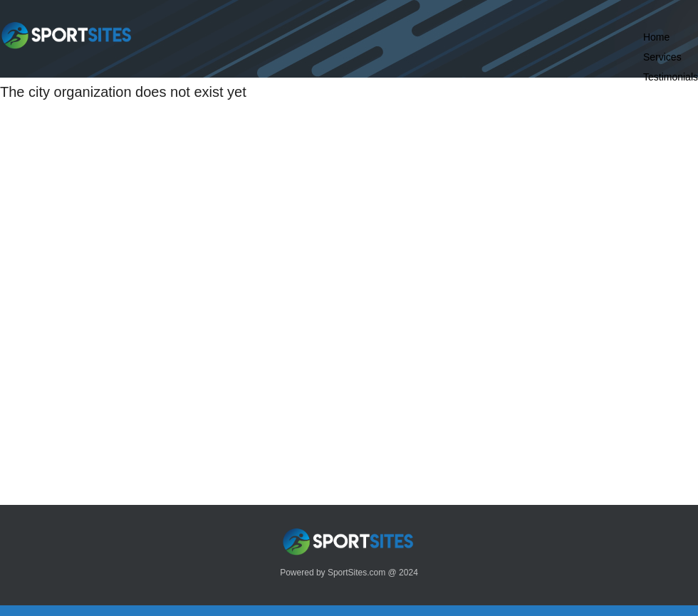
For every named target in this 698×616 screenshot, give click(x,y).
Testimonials (671, 77)
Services (662, 57)
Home (656, 37)
